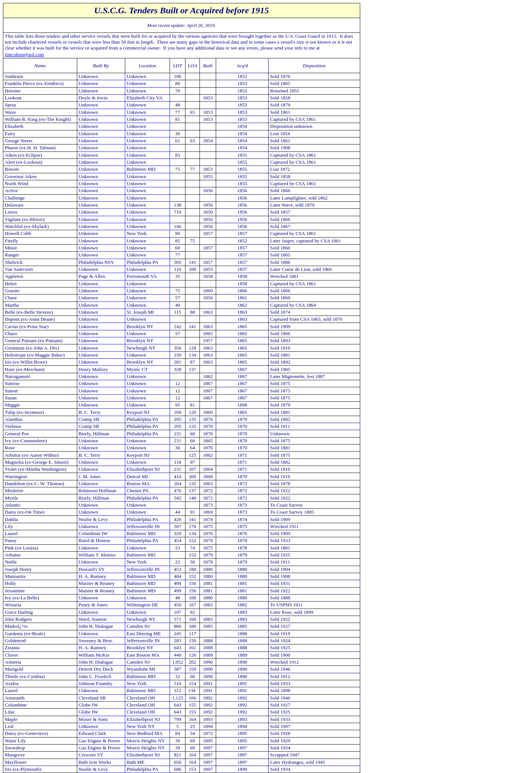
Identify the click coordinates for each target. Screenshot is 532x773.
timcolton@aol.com (24, 55)
